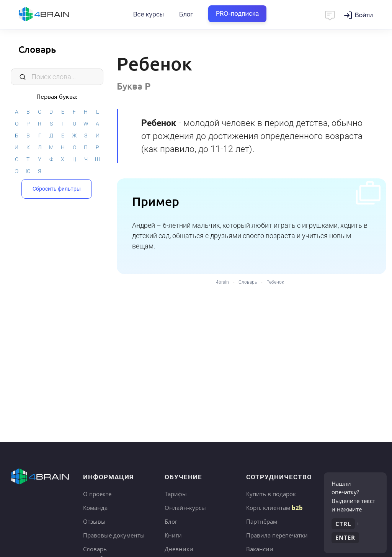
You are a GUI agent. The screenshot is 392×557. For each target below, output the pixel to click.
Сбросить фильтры (57, 189)
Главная (57, 15)
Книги (173, 535)
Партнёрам (262, 521)
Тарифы (176, 494)
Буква (134, 86)
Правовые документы (114, 535)
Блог (186, 14)
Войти (364, 15)
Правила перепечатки (277, 535)
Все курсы (149, 14)
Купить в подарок (271, 494)
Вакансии (260, 549)
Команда (95, 508)
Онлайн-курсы (185, 508)
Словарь (37, 49)
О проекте (97, 494)
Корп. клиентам (274, 508)
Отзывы (94, 521)
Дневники (179, 549)
